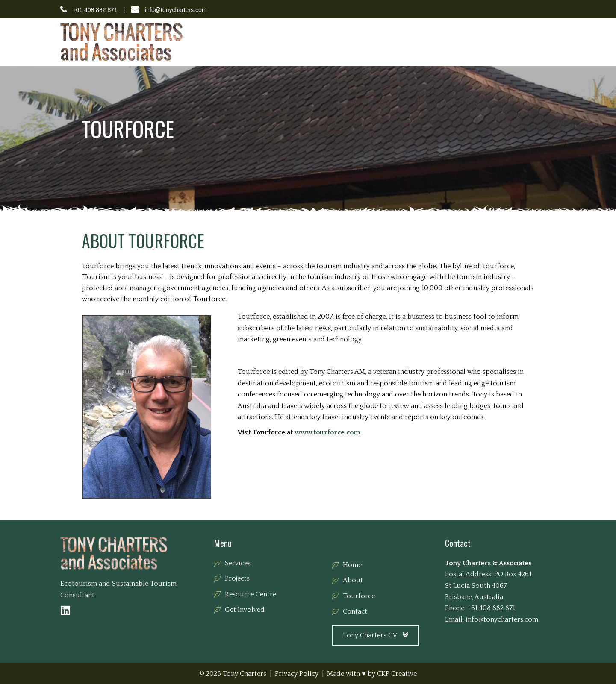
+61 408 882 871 (95, 10)
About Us (286, 41)
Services (321, 41)
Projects (356, 41)
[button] (66, 610)
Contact (533, 41)
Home (254, 41)
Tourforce (393, 41)
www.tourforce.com (327, 432)
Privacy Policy (297, 674)
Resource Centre (441, 41)
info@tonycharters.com (176, 10)
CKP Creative (397, 674)
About (353, 580)
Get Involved (494, 41)
